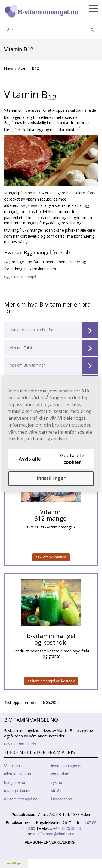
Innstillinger (14, 863)
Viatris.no (12, 766)
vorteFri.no (60, 774)
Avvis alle (30, 459)
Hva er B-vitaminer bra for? (54, 330)
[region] (51, 434)
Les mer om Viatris (20, 744)
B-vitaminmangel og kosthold (51, 681)
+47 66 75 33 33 (67, 828)
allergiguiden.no (18, 774)
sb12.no (58, 791)
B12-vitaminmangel (51, 557)
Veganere (29, 205)
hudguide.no (15, 782)
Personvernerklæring (50, 842)
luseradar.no (62, 799)
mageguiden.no (17, 791)
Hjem (9, 68)
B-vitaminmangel (20, 277)
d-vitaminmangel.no (21, 799)
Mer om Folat (54, 348)
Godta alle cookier (72, 459)
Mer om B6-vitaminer (54, 365)
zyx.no (57, 782)
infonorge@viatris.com (57, 834)
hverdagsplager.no (67, 766)
